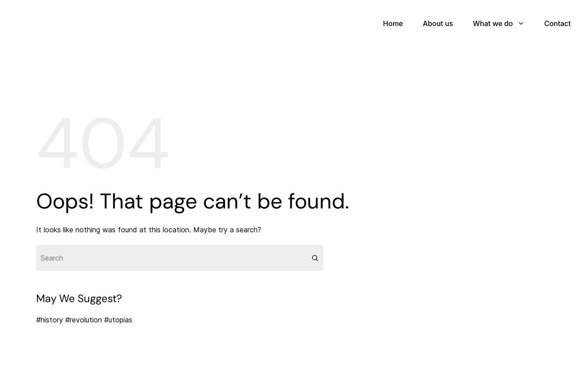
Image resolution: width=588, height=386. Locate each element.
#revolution (84, 320)
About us (438, 23)
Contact (558, 23)
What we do (493, 23)
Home (393, 23)
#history (50, 320)
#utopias (118, 320)
